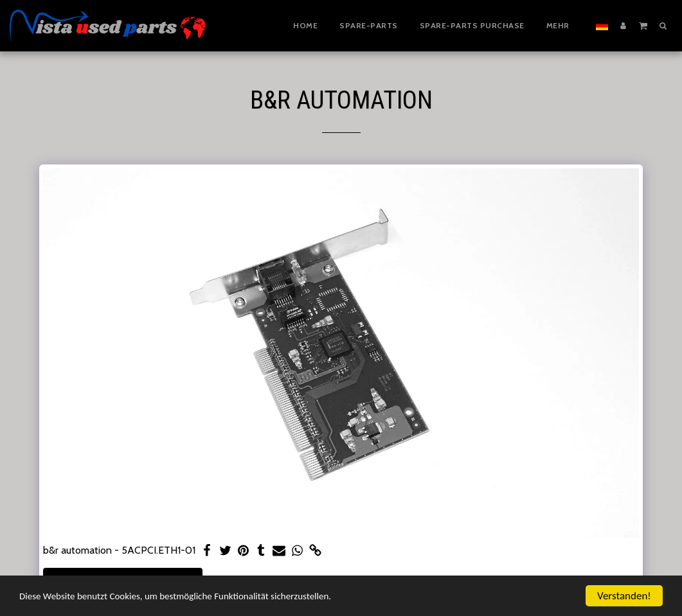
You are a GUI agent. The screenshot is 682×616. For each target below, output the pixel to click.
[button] (643, 25)
